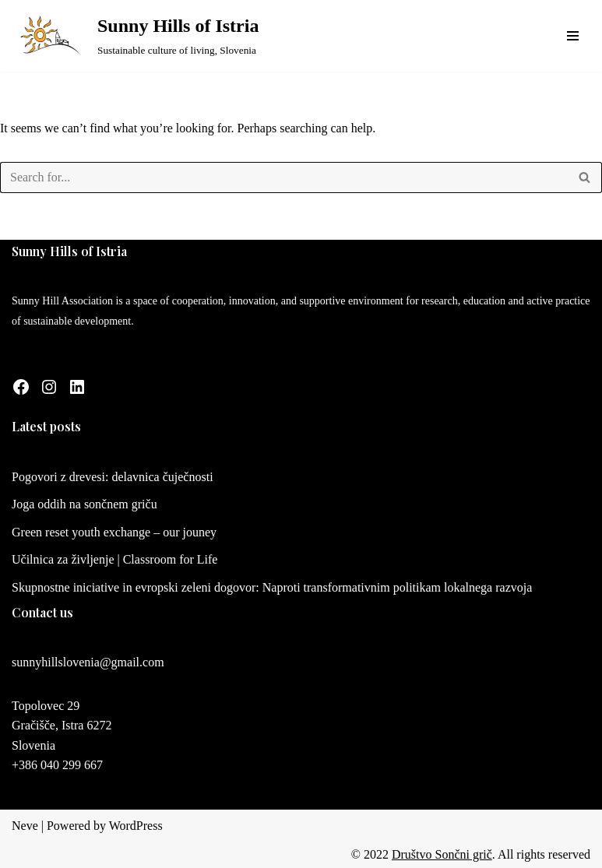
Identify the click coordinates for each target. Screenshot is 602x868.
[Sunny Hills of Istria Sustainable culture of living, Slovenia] (135, 36)
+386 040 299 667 (57, 765)
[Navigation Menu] (573, 36)
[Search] (283, 177)
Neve (25, 826)
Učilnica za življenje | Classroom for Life (114, 559)
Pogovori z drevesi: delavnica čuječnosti (113, 477)
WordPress (136, 826)
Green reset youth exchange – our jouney (114, 532)
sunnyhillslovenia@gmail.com (88, 662)
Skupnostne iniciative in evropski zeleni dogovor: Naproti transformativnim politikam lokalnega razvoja (272, 587)
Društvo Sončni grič (442, 854)
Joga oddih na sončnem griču (84, 504)
